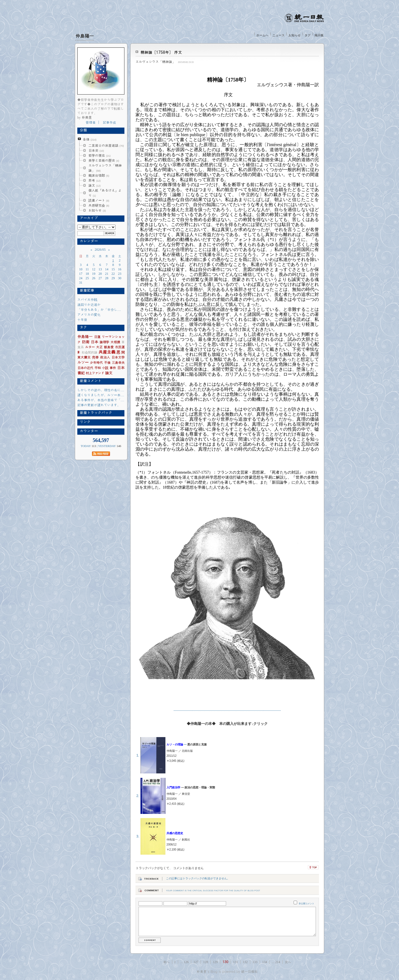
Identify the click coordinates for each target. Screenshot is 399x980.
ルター (90, 347)
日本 (94, 342)
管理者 (91, 122)
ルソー (83, 362)
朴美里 (202, 971)
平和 (98, 368)
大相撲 (115, 342)
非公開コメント (306, 904)
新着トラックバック (95, 413)
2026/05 (100, 250)
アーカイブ (88, 218)
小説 (105, 368)
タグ (308, 35)
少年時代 (96, 362)
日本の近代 (85, 368)
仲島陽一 (85, 36)
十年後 (82, 319)
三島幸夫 (118, 362)
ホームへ (262, 35)
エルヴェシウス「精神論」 (155, 61)
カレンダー (88, 241)
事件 (113, 368)
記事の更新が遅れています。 (99, 405)
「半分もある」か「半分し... (99, 309)
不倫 (107, 362)
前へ (167, 962)
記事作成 (109, 122)
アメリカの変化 (89, 314)
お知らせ (295, 35)
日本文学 (118, 357)
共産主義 (107, 352)
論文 (109, 373)
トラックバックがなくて (153, 868)
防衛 (85, 342)
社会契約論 (89, 352)
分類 (82, 130)
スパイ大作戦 (87, 299)
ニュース (278, 35)
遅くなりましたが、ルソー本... (101, 395)
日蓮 (97, 337)
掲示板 (319, 35)
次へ (288, 962)
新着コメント (89, 381)
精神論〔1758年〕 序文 (161, 52)
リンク (84, 422)
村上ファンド (95, 373)
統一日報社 (249, 971)
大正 (99, 347)
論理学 (104, 342)
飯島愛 (109, 347)
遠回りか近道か (89, 304)
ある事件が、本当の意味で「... (101, 400)
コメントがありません (188, 868)
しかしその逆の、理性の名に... (101, 390)
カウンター (88, 431)
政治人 (105, 357)
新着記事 (86, 290)
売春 (95, 357)
